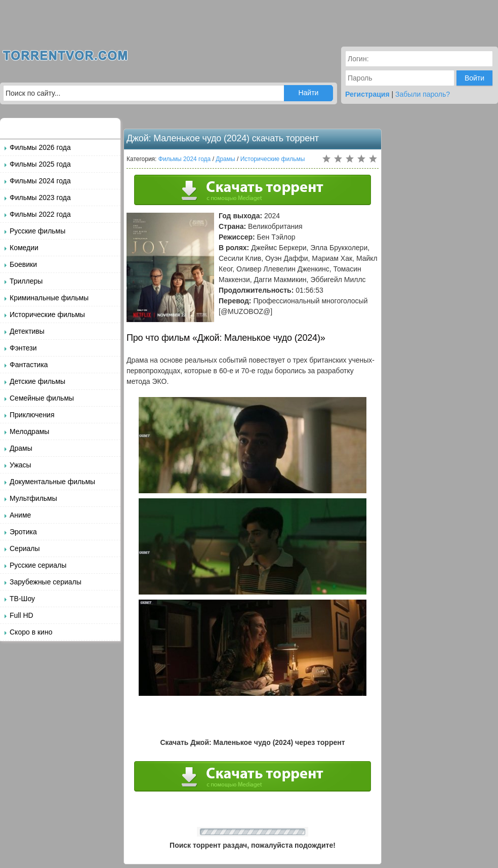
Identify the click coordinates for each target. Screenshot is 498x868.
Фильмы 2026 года (40, 147)
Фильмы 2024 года (40, 181)
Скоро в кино (31, 632)
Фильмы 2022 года (40, 214)
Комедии (24, 248)
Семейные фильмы (42, 398)
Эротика (23, 532)
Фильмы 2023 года (40, 198)
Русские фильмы (37, 231)
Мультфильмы (33, 498)
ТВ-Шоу (22, 599)
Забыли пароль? (423, 94)
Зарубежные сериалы (46, 582)
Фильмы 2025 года (40, 164)
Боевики (23, 264)
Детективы (27, 331)
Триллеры (26, 281)
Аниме (20, 515)
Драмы (21, 448)
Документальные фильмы (52, 482)
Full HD (22, 615)
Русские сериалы (38, 565)
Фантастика (29, 365)
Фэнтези (23, 348)
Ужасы (20, 465)
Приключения (32, 415)
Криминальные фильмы (49, 298)
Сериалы (25, 548)
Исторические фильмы (47, 314)
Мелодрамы (29, 431)
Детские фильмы (37, 381)
